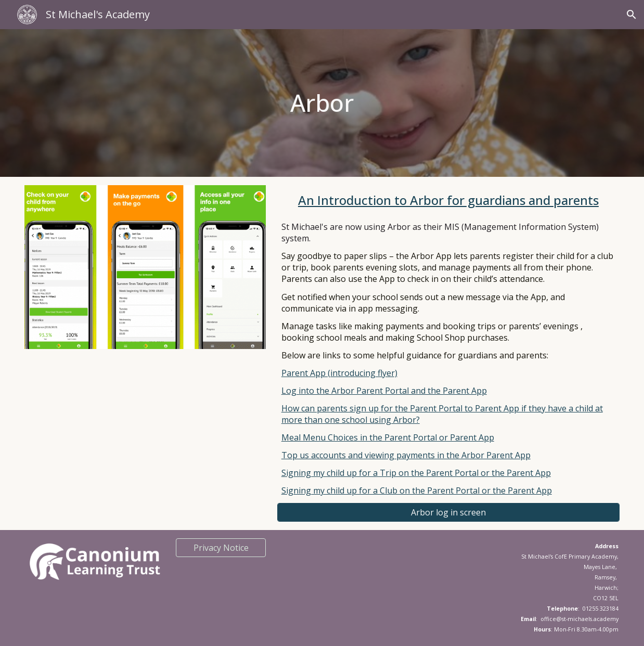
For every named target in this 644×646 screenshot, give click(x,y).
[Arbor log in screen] (448, 512)
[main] (322, 103)
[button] (632, 15)
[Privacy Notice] (221, 548)
